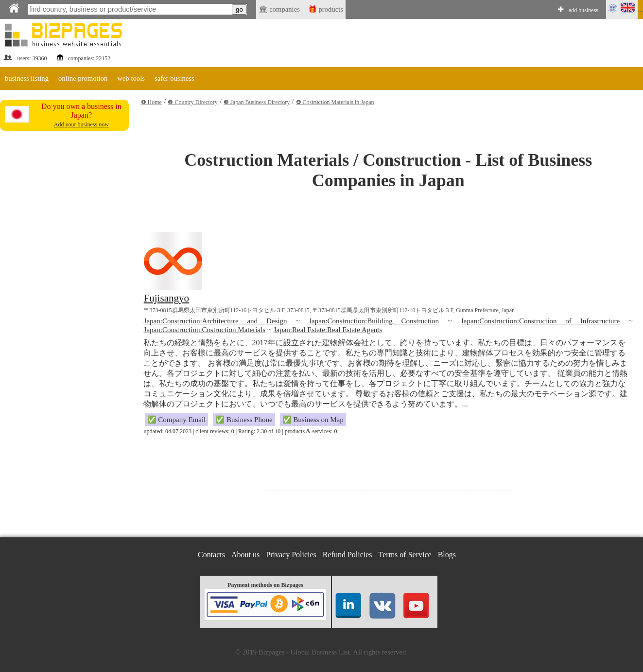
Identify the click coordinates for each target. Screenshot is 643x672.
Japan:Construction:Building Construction (374, 321)
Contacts (211, 555)
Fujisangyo (166, 298)
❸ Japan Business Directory (257, 102)
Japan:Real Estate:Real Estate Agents (328, 330)
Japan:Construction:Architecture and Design (216, 321)
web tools (131, 78)
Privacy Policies (291, 555)
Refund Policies (348, 555)
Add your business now (81, 124)
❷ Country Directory (192, 102)
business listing (27, 78)
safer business (174, 78)
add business (583, 10)
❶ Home (151, 102)
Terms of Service (405, 555)
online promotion (83, 78)
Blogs (447, 555)
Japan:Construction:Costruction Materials (205, 330)
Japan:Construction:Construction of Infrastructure (540, 321)
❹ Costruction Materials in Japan (335, 102)
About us (245, 555)
